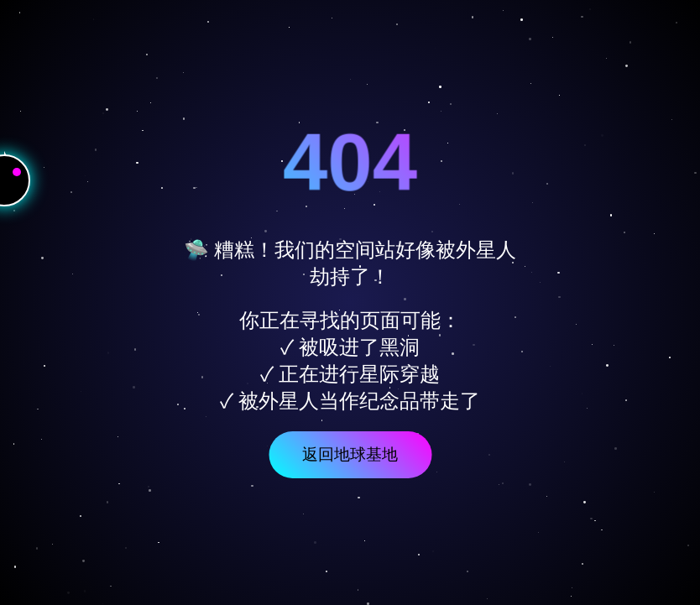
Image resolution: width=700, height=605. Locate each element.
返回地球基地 (350, 454)
